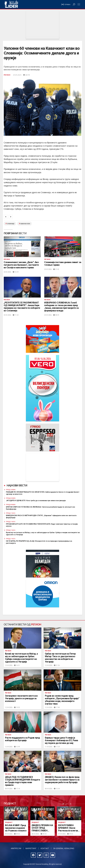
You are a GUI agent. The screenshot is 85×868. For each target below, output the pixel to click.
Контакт (45, 848)
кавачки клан (25, 224)
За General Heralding (64, 848)
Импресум (16, 848)
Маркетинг (31, 848)
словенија (11, 224)
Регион (7, 75)
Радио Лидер (11, 4)
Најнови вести (17, 485)
